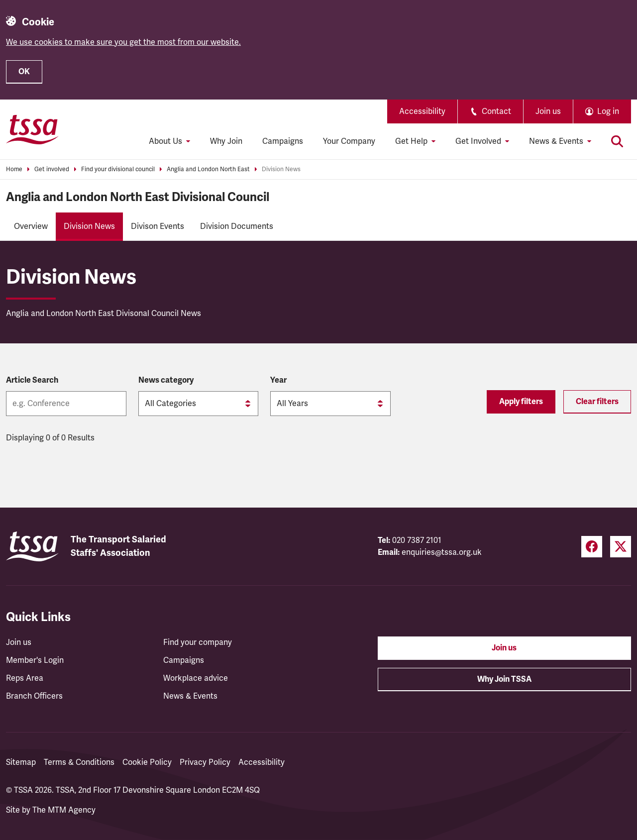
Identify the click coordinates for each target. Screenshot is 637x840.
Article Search (32, 380)
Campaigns (283, 141)
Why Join (226, 141)
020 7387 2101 (417, 540)
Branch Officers (34, 696)
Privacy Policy (205, 762)
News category (166, 380)
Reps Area (25, 678)
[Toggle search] (617, 141)
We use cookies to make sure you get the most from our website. (123, 42)
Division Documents (237, 226)
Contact (490, 111)
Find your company (198, 642)
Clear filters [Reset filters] (597, 402)
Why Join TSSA (504, 679)
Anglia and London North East (208, 169)
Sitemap (21, 762)
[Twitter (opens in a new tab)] (621, 547)
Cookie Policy (147, 762)
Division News (281, 169)
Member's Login (35, 660)
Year (278, 380)
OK (24, 72)
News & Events (190, 696)
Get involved (52, 169)
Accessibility (422, 111)
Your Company (349, 141)
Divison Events (158, 226)
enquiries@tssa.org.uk (442, 552)
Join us (548, 111)
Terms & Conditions (79, 762)
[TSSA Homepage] (32, 129)
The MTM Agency (64, 810)
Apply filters (521, 402)
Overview (31, 226)
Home (14, 169)
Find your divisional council (118, 169)
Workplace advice (196, 678)
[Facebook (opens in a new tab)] (592, 547)
